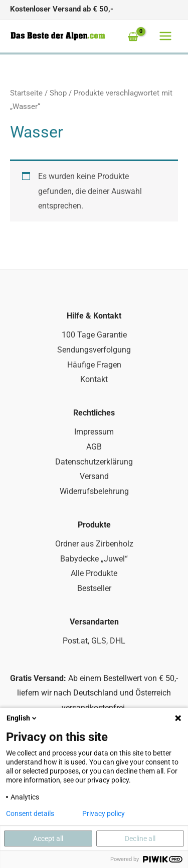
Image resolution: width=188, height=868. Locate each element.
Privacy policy (104, 813)
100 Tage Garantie (94, 335)
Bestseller (94, 588)
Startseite (26, 93)
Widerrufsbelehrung (94, 491)
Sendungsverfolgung (94, 350)
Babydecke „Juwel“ (94, 559)
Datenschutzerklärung (94, 462)
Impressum (94, 432)
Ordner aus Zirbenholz (94, 544)
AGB (94, 447)
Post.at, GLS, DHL (94, 641)
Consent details (30, 813)
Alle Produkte (94, 573)
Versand (94, 476)
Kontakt (94, 379)
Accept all (48, 838)
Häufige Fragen (94, 365)
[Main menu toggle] (165, 36)
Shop (58, 93)
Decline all (140, 838)
